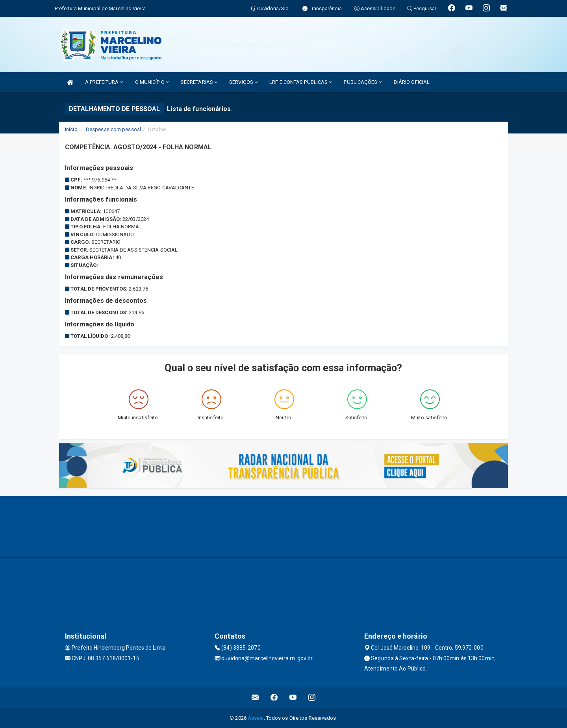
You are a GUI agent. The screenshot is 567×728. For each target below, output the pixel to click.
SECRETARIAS (199, 82)
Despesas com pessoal (113, 129)
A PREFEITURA (104, 82)
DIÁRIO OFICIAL (412, 82)
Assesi (256, 718)
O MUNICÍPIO (152, 82)
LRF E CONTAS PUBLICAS (301, 82)
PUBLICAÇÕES (363, 82)
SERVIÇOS (243, 82)
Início (71, 129)
